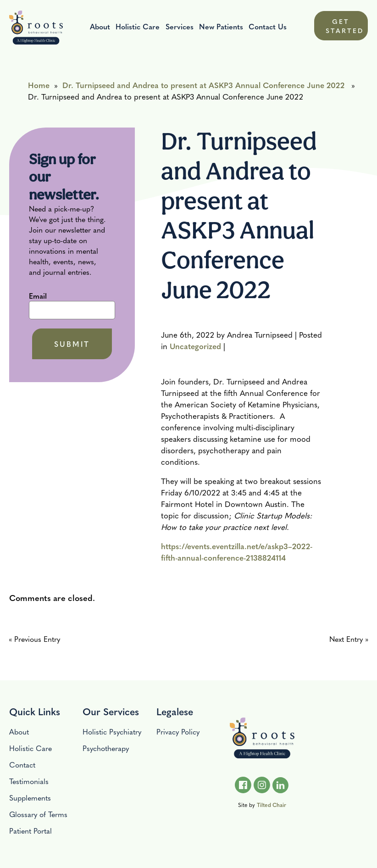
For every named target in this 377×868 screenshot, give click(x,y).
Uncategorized (195, 346)
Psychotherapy (106, 748)
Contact (22, 765)
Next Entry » (349, 639)
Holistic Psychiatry (112, 732)
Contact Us (268, 26)
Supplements (30, 798)
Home (39, 85)
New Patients (221, 26)
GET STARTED (345, 26)
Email (38, 296)
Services (180, 26)
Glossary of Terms (38, 814)
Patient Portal (30, 831)
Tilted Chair (272, 805)
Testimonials (29, 781)
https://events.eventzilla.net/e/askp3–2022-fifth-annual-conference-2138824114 (237, 551)
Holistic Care (138, 26)
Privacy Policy (178, 732)
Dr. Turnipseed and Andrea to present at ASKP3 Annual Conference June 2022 (203, 85)
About (100, 26)
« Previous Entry (34, 639)
